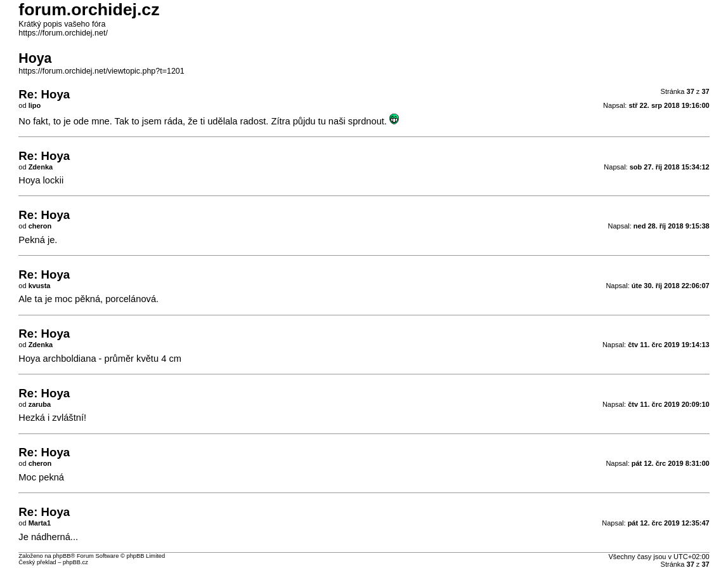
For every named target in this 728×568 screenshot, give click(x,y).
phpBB (62, 556)
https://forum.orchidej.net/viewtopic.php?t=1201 (101, 71)
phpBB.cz (75, 562)
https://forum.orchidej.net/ (63, 33)
